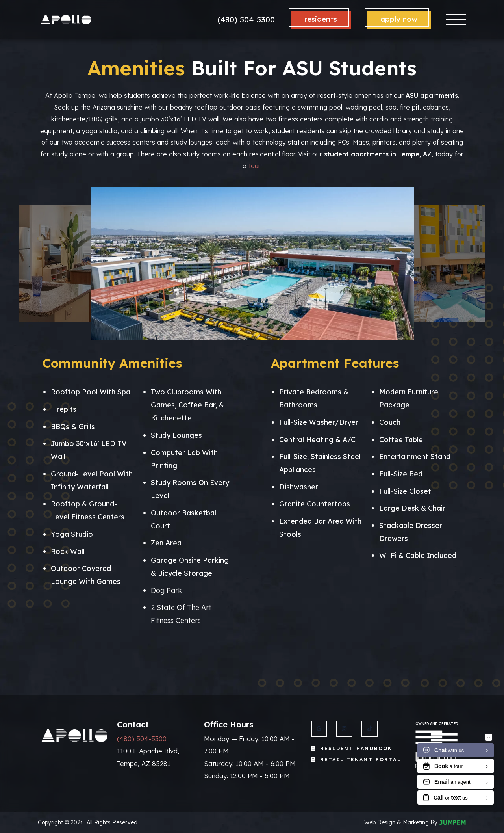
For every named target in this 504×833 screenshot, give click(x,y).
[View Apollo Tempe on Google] (319, 729)
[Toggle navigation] (456, 20)
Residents (321, 19)
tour (255, 166)
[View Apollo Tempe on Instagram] (344, 729)
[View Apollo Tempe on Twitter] (370, 729)
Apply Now (399, 19)
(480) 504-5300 (246, 20)
